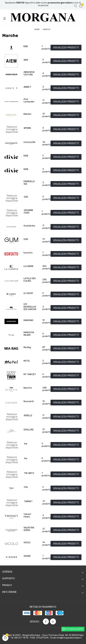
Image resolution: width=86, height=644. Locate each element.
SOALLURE (29, 430)
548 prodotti (46, 389)
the (26, 444)
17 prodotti (46, 102)
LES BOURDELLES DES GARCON (30, 307)
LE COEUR (28, 293)
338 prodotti (46, 281)
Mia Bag (27, 347)
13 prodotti (46, 240)
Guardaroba (29, 226)
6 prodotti (46, 376)
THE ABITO (29, 473)
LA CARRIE (29, 266)
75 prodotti (46, 503)
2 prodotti (46, 308)
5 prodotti (46, 157)
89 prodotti (46, 349)
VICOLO (27, 543)
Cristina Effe (29, 142)
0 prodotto (46, 445)
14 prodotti (46, 544)
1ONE (25, 46)
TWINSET (28, 501)
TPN (26, 487)
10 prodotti (46, 322)
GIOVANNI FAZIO (28, 212)
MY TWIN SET (30, 374)
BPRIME (27, 128)
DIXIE (26, 156)
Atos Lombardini (29, 101)
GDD (26, 197)
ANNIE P (27, 87)
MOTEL (27, 361)
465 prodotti (46, 267)
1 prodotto (46, 48)
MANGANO (28, 320)
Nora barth (29, 401)
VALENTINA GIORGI (29, 529)
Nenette (28, 388)
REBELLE (28, 416)
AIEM (26, 60)
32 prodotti (46, 143)
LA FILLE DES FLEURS (30, 280)
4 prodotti (46, 75)
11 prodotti (46, 227)
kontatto (28, 253)
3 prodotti (46, 88)
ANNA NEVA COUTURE (29, 73)
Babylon (27, 114)
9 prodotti (46, 61)
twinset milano (27, 516)
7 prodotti (46, 254)
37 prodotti (46, 115)
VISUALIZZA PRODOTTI (66, 48)
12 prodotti (46, 403)
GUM (26, 239)
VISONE (27, 556)
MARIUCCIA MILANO (29, 334)
